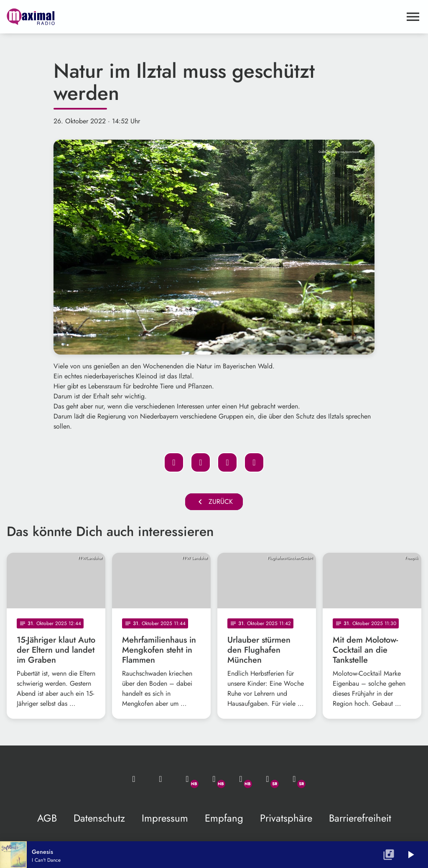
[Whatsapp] (187, 779)
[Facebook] (214, 779)
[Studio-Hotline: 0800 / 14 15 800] (160, 779)
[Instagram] (241, 779)
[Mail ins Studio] (134, 779)
